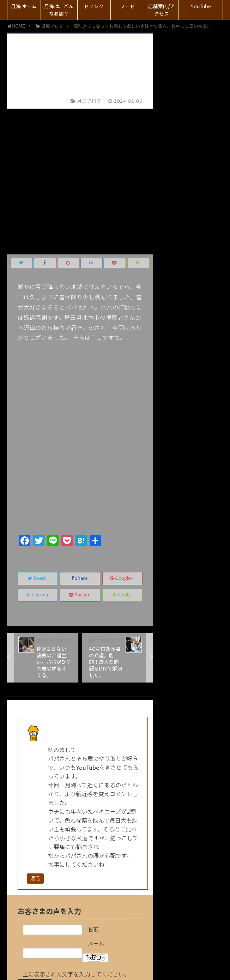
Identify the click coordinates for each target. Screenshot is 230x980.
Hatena (38, 449)
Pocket (80, 449)
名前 (93, 784)
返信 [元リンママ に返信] (35, 733)
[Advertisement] (80, 334)
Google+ (122, 432)
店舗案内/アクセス (162, 10)
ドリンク (94, 7)
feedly (122, 449)
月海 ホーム (24, 7)
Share (80, 432)
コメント (96, 851)
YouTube (201, 7)
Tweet (38, 432)
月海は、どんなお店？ (59, 10)
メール (96, 798)
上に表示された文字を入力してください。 (76, 829)
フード (127, 7)
